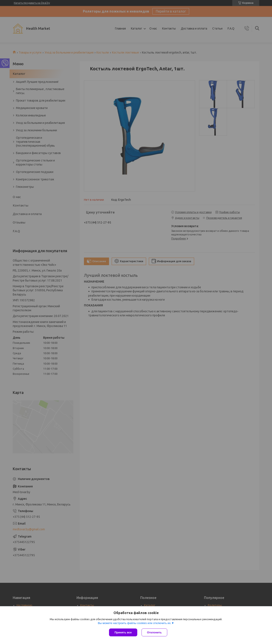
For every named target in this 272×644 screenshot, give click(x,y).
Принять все (123, 632)
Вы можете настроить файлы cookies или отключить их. (135, 623)
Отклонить (154, 632)
